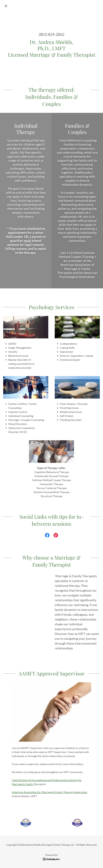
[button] (10, 6)
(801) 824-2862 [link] (52, 34)
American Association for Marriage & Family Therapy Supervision (49, 792)
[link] (47, 536)
